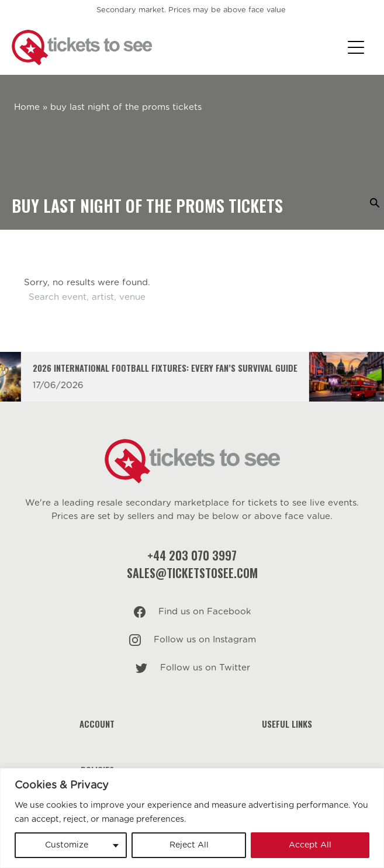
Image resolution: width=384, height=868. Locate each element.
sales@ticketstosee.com (192, 573)
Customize (67, 845)
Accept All (310, 845)
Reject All (189, 845)
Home (27, 107)
